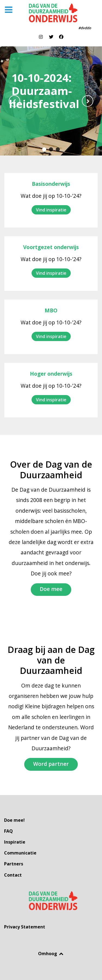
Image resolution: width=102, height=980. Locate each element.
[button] (44, 149)
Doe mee (51, 589)
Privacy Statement (25, 927)
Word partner (51, 764)
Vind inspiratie (51, 210)
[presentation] (14, 101)
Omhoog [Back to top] (51, 954)
